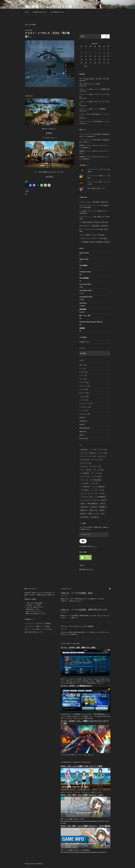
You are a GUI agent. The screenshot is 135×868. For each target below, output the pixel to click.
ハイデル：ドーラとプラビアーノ (89, 238)
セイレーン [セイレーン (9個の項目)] (85, 477)
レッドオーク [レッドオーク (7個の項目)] (85, 500)
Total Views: (83, 303)
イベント (82, 375)
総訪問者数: (83, 309)
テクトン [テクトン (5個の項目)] (84, 480)
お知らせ (82, 365)
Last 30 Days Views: (86, 291)
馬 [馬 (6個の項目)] (103, 514)
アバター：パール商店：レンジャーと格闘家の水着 (94, 89)
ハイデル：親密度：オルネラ (88, 235)
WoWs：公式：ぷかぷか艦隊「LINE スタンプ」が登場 (81, 766)
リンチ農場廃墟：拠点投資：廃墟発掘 (91, 242)
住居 (81, 425)
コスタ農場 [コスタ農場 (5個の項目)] (85, 473)
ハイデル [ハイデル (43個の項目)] (84, 483)
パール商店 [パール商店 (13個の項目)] (85, 487)
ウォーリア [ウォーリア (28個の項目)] (103, 453)
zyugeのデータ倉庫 (30, 599)
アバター (82, 372)
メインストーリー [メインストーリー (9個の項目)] (97, 490)
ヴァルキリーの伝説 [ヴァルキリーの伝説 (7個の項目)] (100, 500)
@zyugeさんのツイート (86, 569)
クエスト (82, 389)
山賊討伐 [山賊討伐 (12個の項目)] (84, 507)
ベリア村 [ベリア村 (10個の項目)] (84, 490)
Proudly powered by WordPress (34, 864)
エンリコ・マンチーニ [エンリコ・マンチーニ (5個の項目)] (88, 456)
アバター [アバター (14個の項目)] (103, 450)
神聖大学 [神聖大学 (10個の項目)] (93, 510)
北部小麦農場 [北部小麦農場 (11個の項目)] (93, 504)
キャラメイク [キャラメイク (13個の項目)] (86, 463)
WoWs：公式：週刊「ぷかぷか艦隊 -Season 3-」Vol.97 (82, 795)
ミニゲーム (83, 400)
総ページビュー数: (85, 316)
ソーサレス (83, 396)
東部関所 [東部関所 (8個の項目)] (103, 507)
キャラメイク (83, 386)
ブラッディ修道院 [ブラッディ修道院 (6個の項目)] (98, 487)
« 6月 (85, 66)
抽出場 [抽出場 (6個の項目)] (94, 507)
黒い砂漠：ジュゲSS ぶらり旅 (48, 7)
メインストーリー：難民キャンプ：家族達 (37, 626)
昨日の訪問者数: (84, 278)
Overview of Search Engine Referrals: (91, 322)
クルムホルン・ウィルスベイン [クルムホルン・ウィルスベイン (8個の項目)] (91, 466)
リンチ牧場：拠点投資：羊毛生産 (89, 222)
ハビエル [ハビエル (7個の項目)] (94, 483)
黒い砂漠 (82, 439)
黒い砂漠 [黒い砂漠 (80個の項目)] (84, 517)
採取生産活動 (83, 428)
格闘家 (81, 432)
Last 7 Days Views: (85, 284)
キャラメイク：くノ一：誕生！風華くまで (92, 217)
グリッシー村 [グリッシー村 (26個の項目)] (86, 470)
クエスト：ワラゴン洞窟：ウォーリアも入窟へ (38, 629)
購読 (83, 541)
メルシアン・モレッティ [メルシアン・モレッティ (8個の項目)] (89, 493)
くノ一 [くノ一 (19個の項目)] (93, 450)
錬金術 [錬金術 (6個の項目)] (83, 514)
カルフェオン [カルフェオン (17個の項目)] (97, 460)
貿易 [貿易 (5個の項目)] (102, 510)
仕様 (81, 417)
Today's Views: (84, 259)
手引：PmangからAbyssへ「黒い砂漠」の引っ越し (94, 79)
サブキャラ (83, 393)
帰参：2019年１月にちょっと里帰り (90, 84)
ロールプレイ (83, 414)
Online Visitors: (84, 253)
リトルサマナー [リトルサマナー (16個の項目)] (86, 497)
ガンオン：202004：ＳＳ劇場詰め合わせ (76, 686)
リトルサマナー (84, 407)
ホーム (27, 12)
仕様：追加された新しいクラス (97, 188)
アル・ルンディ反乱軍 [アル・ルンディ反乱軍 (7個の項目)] (88, 453)
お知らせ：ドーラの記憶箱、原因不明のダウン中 (84, 610)
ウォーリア (83, 382)
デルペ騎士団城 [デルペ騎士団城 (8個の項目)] (96, 480)
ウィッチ (82, 379)
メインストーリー (85, 403)
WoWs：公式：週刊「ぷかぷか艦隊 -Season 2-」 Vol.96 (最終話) (85, 826)
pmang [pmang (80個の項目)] (84, 450)
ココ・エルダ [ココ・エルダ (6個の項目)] (98, 470)
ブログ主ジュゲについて (40, 12)
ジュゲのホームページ (58, 12)
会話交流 (82, 421)
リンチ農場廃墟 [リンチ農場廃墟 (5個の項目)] (100, 497)
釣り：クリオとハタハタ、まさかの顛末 (91, 229)
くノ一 (81, 368)
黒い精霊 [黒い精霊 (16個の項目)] (95, 517)
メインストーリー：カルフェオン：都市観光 (38, 623)
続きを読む (50, 177)
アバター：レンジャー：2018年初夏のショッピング (95, 122)
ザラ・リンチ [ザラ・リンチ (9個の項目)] (96, 473)
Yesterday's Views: (85, 272)
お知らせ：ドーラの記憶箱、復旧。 (77, 593)
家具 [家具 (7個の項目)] (103, 504)
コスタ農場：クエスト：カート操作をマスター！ (94, 211)
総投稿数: (82, 328)
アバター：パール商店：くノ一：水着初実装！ (93, 109)
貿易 (81, 435)
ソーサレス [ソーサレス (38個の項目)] (96, 477)
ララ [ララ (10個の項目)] (102, 493)
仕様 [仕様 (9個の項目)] (83, 504)
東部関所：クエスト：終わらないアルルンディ (93, 145)
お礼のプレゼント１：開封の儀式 (89, 226)
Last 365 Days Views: (86, 297)
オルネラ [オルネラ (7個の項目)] (102, 456)
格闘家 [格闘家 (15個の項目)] (84, 510)
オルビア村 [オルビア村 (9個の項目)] (85, 460)
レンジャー (83, 410)
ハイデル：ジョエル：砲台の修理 (89, 202)
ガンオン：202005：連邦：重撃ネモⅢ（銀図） (79, 648)
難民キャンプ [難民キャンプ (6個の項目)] (94, 514)
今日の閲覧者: (84, 265)
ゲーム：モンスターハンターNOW (77, 626)
